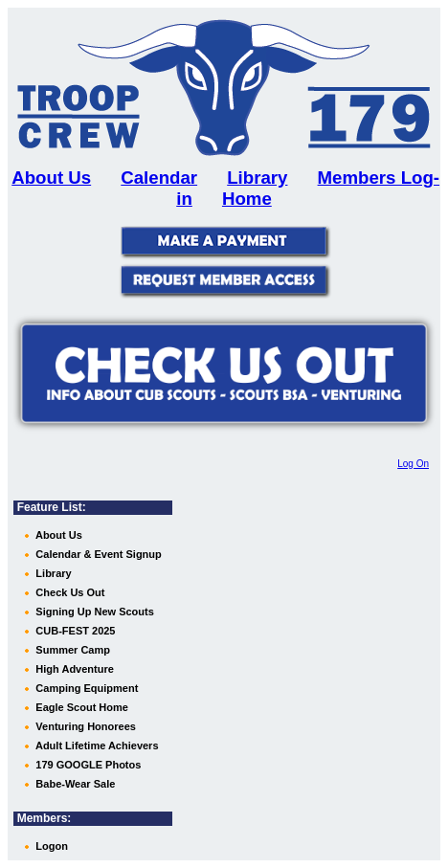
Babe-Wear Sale (74, 784)
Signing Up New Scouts (93, 612)
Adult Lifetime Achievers (95, 746)
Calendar (159, 178)
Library (257, 178)
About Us (57, 535)
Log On (413, 464)
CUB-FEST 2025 (74, 631)
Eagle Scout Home (80, 707)
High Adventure (73, 669)
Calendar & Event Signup (97, 554)
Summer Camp (71, 650)
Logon (50, 846)
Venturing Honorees (84, 726)
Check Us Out (68, 592)
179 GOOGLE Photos (87, 765)
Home (247, 199)
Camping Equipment (85, 688)
